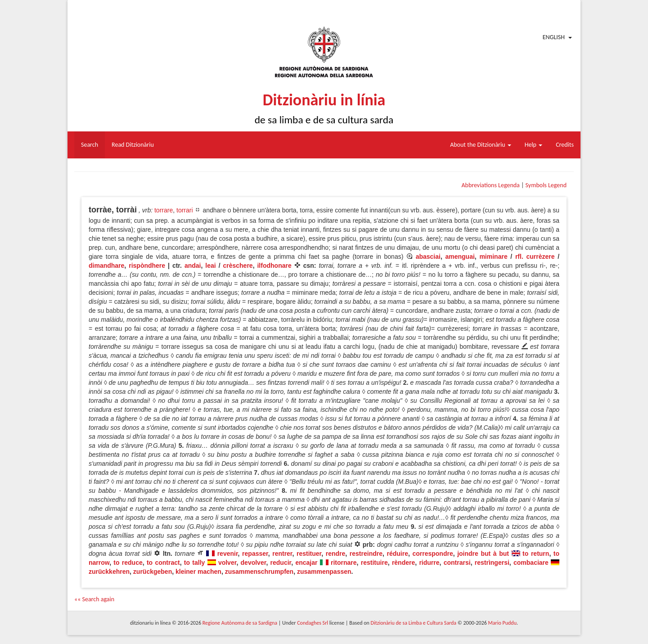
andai (193, 266)
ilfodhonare (274, 266)
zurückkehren (109, 572)
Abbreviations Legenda (490, 185)
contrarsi (457, 563)
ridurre (429, 563)
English (554, 37)
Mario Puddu (502, 623)
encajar (306, 563)
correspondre (432, 554)
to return (536, 554)
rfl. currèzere (535, 257)
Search (90, 145)
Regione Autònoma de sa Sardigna (240, 623)
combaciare (531, 563)
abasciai (428, 257)
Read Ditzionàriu (133, 145)
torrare (164, 210)
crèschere (238, 266)
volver (227, 563)
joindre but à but (483, 554)
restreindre (366, 554)
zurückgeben (153, 572)
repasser (255, 554)
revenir (228, 554)
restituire (374, 563)
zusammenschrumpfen (259, 572)
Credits (565, 145)
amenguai (460, 257)
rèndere (403, 563)
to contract (163, 563)
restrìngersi (492, 563)
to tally (195, 563)
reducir (281, 563)
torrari (185, 210)
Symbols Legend (546, 185)
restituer (309, 554)
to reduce (128, 563)
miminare (493, 257)
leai (210, 266)
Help (533, 145)
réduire (397, 554)
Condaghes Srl (313, 623)
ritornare (344, 563)
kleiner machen (198, 572)
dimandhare (106, 266)
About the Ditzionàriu (481, 145)
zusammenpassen (324, 572)
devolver (254, 563)
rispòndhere (147, 266)
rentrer (282, 554)
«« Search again (94, 599)
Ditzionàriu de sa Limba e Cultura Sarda (414, 623)
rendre (336, 554)
